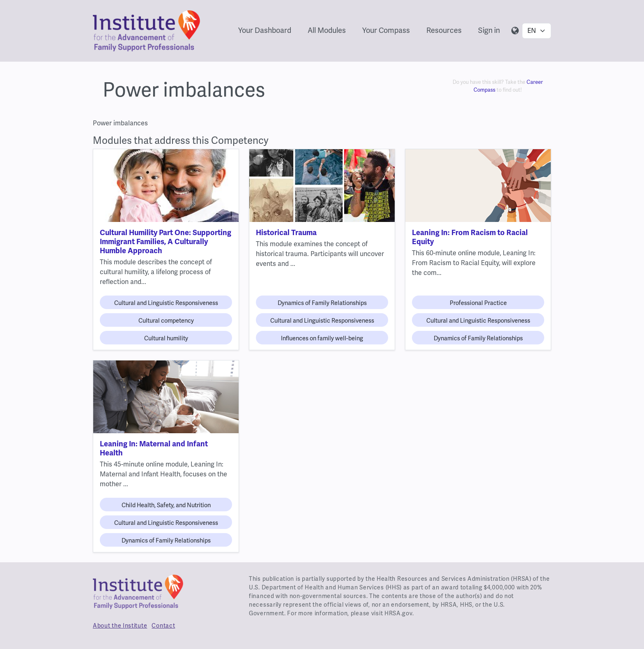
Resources (444, 30)
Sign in (489, 30)
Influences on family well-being (322, 338)
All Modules (327, 30)
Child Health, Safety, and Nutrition (166, 505)
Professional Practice (478, 303)
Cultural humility (166, 338)
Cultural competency (166, 321)
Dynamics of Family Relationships (322, 303)
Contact (163, 626)
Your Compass (386, 30)
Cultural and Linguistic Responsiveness (166, 303)
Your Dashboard (265, 30)
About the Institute (120, 626)
